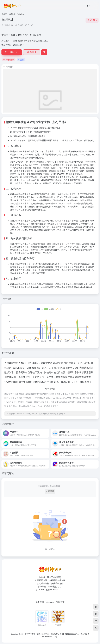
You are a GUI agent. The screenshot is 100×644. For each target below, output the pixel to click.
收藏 (92, 20)
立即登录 (50, 491)
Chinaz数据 (33, 368)
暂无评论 (9, 473)
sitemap (50, 602)
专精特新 (12, 14)
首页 (5, 14)
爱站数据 (18, 368)
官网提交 (60, 602)
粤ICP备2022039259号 (69, 634)
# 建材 (21, 60)
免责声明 (40, 602)
